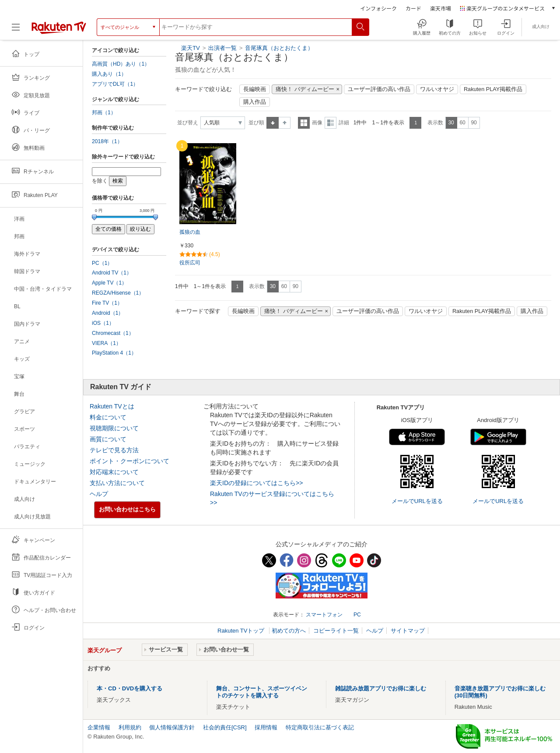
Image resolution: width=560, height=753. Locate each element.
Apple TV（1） (109, 283)
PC (357, 615)
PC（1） (102, 263)
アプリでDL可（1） (115, 84)
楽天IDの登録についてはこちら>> (256, 483)
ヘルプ (99, 494)
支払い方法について (117, 483)
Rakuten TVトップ (242, 631)
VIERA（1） (107, 343)
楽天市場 (441, 8)
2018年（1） (107, 141)
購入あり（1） (109, 74)
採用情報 (266, 727)
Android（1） (108, 313)
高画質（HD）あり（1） (121, 64)
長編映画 (255, 89)
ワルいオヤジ (437, 89)
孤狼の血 (190, 232)
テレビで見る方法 (114, 450)
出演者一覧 (222, 48)
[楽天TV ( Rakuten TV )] (59, 27)
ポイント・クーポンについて (129, 461)
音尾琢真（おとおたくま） (279, 48)
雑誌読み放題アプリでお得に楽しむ (381, 688)
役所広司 (190, 263)
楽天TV (191, 48)
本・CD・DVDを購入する (129, 688)
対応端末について (114, 472)
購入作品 (255, 102)
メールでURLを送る (417, 501)
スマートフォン (324, 615)
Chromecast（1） (113, 333)
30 (451, 123)
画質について (108, 439)
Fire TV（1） (107, 303)
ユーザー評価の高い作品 (379, 89)
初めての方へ (289, 631)
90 (474, 123)
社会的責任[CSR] (225, 727)
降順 (285, 123)
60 (462, 123)
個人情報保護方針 (172, 727)
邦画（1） (104, 113)
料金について (108, 417)
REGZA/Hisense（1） (118, 293)
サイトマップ (408, 631)
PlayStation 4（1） (114, 353)
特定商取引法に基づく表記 (320, 727)
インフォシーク (378, 8)
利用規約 (130, 727)
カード (413, 8)
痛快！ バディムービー (305, 89)
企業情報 (99, 727)
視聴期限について (114, 428)
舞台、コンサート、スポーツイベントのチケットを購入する (262, 692)
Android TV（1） (112, 273)
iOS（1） (103, 323)
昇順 (273, 123)
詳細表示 (331, 123)
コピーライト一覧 (336, 631)
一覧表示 (304, 123)
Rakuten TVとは (112, 406)
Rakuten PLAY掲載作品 (493, 89)
